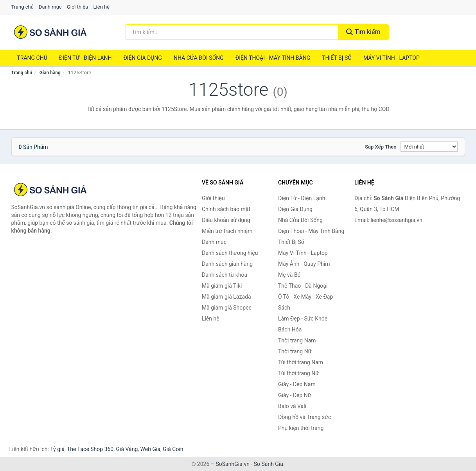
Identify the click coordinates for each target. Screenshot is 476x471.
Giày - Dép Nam (297, 384)
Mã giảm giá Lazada (226, 297)
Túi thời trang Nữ (298, 373)
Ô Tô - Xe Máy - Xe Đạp (305, 297)
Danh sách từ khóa (225, 275)
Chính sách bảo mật (226, 209)
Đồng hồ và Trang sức (304, 417)
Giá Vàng (127, 449)
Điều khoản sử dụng (226, 220)
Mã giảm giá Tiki (222, 286)
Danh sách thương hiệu (230, 253)
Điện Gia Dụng (142, 58)
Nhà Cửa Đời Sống (199, 58)
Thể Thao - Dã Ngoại (303, 286)
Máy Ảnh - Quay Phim (304, 264)
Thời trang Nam (297, 340)
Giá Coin (173, 449)
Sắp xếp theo (381, 147)
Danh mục (50, 7)
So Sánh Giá (269, 464)
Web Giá (151, 449)
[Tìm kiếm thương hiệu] (232, 32)
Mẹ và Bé (289, 275)
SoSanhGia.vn (232, 464)
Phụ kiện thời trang (301, 428)
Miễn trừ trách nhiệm (227, 231)
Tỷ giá (57, 449)
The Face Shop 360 (90, 449)
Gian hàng (50, 73)
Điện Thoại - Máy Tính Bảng (273, 58)
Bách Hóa (290, 330)
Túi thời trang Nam (301, 362)
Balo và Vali (292, 406)
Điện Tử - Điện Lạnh (85, 58)
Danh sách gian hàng (227, 264)
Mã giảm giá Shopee (227, 308)
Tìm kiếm (363, 32)
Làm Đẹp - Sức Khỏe (303, 319)
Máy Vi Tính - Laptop (392, 58)
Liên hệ (102, 7)
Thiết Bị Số (337, 58)
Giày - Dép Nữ (295, 395)
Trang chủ (22, 7)
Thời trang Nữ (295, 351)
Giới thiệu (77, 7)
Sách (284, 308)
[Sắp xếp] (429, 147)
